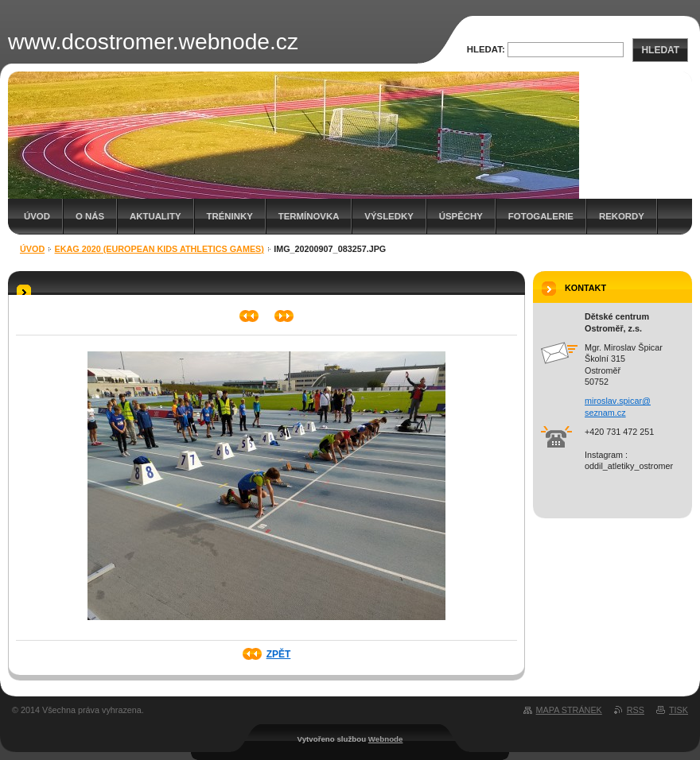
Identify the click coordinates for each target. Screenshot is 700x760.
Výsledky (389, 216)
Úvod (37, 216)
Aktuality (156, 216)
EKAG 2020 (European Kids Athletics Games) (159, 249)
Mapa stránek (569, 710)
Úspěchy (461, 216)
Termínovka (309, 216)
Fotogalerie (541, 216)
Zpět (279, 654)
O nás (90, 216)
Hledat (660, 50)
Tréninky (230, 216)
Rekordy (622, 216)
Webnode (386, 739)
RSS (636, 710)
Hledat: (486, 49)
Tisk (679, 710)
